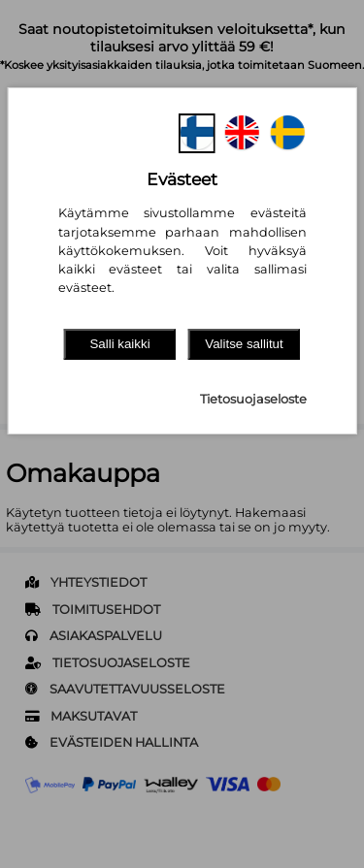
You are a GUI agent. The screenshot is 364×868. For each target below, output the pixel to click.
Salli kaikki (119, 344)
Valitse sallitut (244, 344)
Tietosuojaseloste (253, 399)
